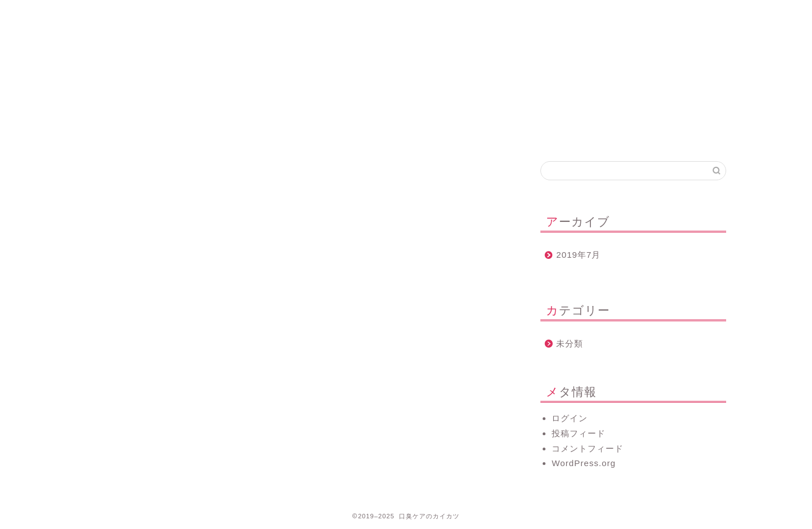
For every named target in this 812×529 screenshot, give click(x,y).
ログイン (570, 418)
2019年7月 (578, 255)
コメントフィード (588, 448)
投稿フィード (579, 433)
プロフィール (290, 14)
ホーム (154, 14)
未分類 (570, 343)
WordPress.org (584, 463)
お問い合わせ (425, 14)
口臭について (560, 14)
